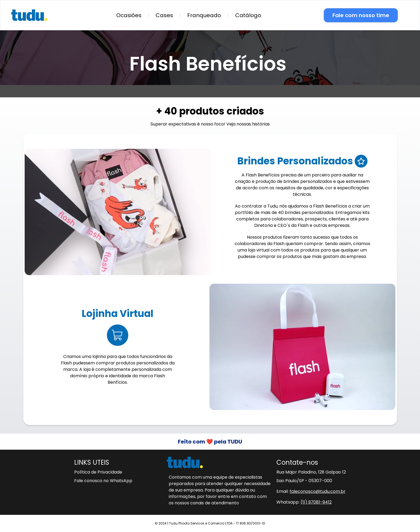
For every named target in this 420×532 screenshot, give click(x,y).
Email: (311, 491)
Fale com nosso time (361, 15)
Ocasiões (129, 15)
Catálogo (248, 15)
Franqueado (204, 15)
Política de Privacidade (98, 472)
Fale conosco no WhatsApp (103, 481)
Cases (164, 15)
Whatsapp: (304, 502)
